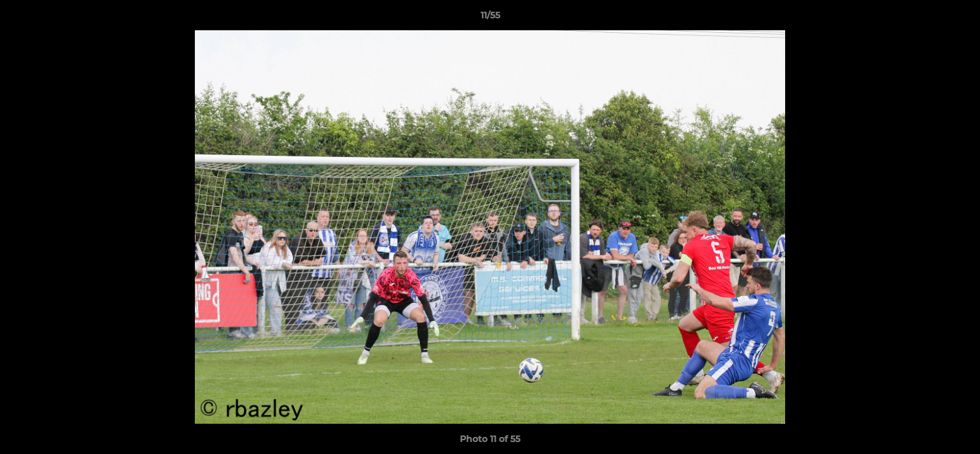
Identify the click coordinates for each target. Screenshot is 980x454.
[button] (957, 18)
